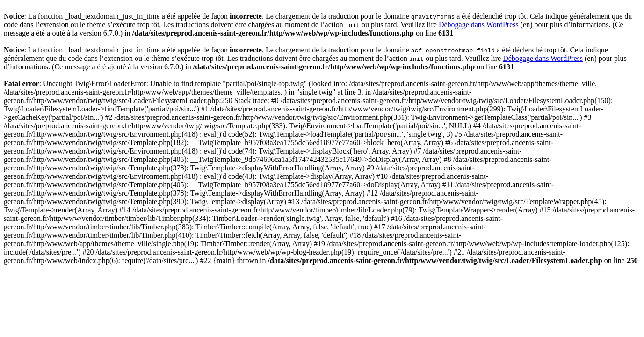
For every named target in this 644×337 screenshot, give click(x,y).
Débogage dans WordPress (479, 25)
